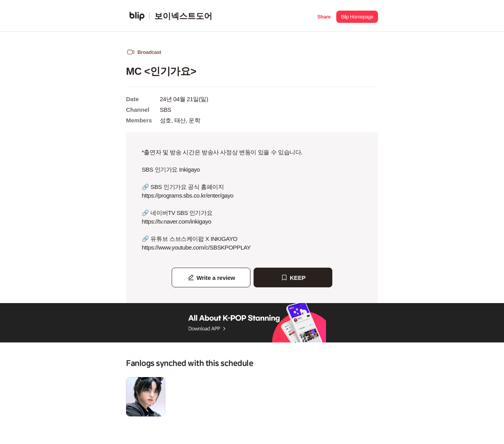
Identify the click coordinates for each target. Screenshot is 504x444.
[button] (324, 16)
